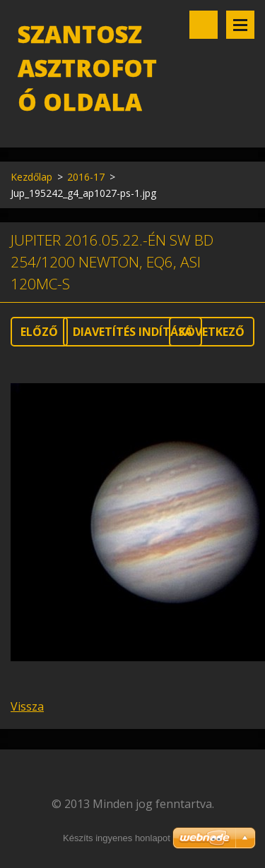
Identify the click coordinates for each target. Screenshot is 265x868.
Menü (240, 25)
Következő (212, 332)
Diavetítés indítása (132, 332)
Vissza (27, 706)
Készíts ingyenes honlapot (117, 838)
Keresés (204, 25)
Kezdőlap (31, 177)
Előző (39, 332)
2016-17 (86, 177)
